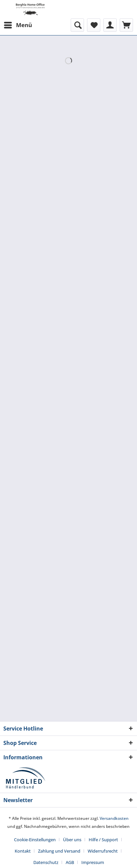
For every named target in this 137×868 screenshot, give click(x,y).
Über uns (72, 840)
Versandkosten (114, 818)
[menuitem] (18, 25)
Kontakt (23, 851)
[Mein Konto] (110, 25)
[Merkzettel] (94, 25)
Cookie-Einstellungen (35, 840)
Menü (18, 24)
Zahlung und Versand (59, 851)
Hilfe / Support (103, 840)
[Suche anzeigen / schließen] (77, 25)
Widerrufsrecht (103, 851)
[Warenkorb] (126, 25)
